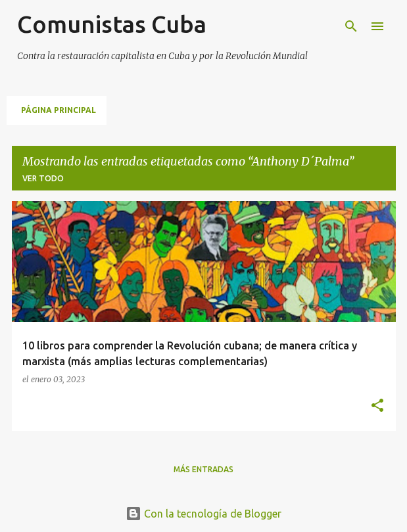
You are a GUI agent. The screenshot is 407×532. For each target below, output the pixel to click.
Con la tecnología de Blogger (203, 514)
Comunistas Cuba (112, 24)
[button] (377, 406)
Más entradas (203, 469)
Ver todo (43, 178)
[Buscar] (351, 26)
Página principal (59, 110)
